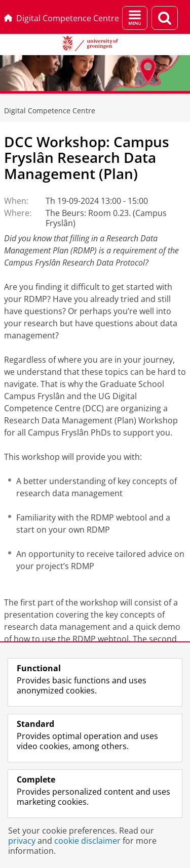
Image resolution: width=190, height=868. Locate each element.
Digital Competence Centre (62, 18)
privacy (22, 841)
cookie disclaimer (87, 841)
